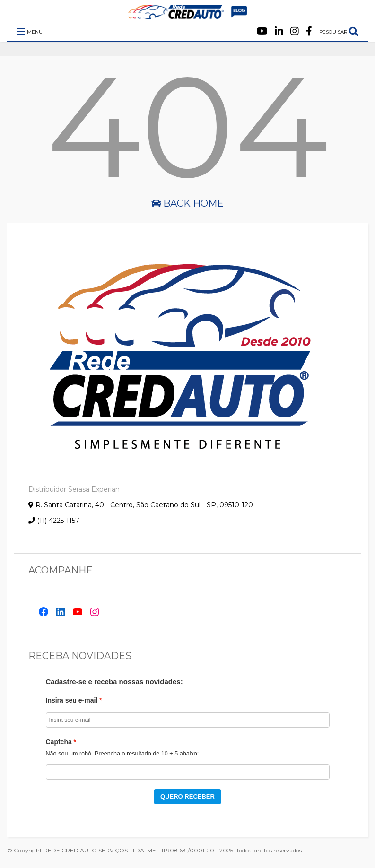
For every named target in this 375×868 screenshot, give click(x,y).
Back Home (187, 203)
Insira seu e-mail (72, 700)
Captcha (59, 742)
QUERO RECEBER (187, 796)
